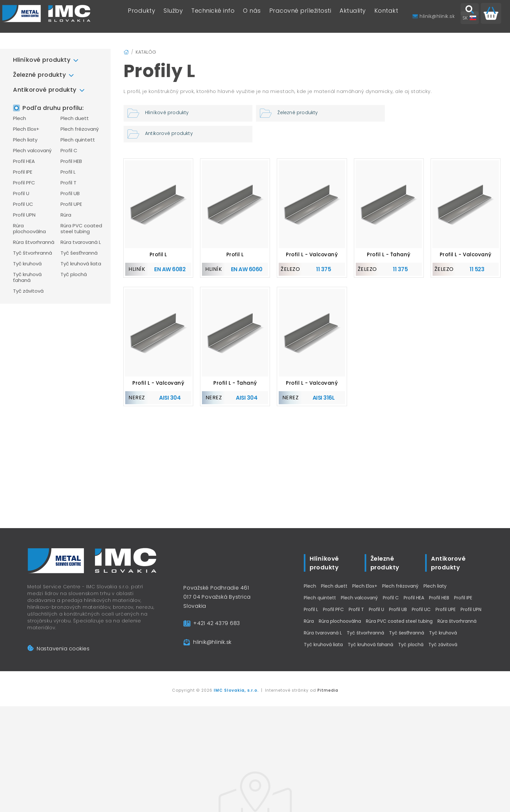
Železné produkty (39, 75)
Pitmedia (328, 690)
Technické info (213, 16)
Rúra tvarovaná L (81, 242)
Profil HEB (71, 161)
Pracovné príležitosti (300, 16)
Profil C (69, 151)
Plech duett (75, 118)
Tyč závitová (28, 291)
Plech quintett (78, 140)
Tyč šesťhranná (79, 253)
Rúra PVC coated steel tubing (81, 229)
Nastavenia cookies (58, 649)
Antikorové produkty (45, 90)
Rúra (66, 215)
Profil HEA (24, 161)
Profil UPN (24, 215)
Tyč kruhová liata (81, 264)
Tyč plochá (74, 274)
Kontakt (386, 16)
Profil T (68, 183)
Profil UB (70, 193)
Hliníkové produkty (42, 60)
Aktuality (353, 16)
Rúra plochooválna (29, 229)
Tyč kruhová (27, 264)
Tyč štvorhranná (33, 253)
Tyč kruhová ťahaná (27, 277)
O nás (252, 16)
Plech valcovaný (32, 151)
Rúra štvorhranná (34, 242)
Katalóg (146, 52)
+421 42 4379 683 (217, 623)
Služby (173, 16)
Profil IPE (23, 172)
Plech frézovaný (80, 129)
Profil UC (23, 204)
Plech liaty (25, 140)
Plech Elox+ (26, 129)
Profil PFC (24, 183)
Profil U (21, 193)
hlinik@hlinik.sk (212, 642)
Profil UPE (71, 204)
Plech (20, 118)
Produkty (141, 16)
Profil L (68, 172)
